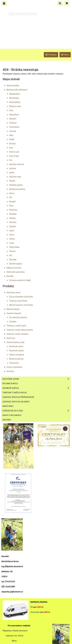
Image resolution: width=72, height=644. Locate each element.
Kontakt (10, 276)
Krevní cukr (14, 152)
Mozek (12, 181)
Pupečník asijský (16, 350)
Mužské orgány (16, 185)
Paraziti (12, 201)
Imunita (13, 131)
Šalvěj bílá (14, 363)
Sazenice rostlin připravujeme (20, 330)
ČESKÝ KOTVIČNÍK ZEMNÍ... (23, 14)
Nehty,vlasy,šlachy (17, 189)
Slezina (12, 218)
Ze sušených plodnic (18, 317)
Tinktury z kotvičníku (18, 301)
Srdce (12, 235)
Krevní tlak (14, 156)
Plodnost (13, 210)
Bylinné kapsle (13, 309)
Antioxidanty (15, 102)
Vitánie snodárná (17, 355)
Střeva (12, 239)
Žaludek (13, 259)
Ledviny (13, 168)
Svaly (12, 243)
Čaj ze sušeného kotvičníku (21, 297)
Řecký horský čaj (16, 359)
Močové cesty (15, 177)
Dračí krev (11, 338)
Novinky (10, 371)
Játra (11, 135)
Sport (12, 230)
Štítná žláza (14, 247)
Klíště (12, 139)
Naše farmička (13, 85)
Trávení (12, 251)
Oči (11, 197)
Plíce (11, 206)
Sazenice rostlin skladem (18, 334)
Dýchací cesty (15, 106)
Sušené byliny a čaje (15, 342)
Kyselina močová (17, 164)
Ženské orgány (16, 264)
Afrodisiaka (14, 98)
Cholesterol (14, 127)
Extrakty (13, 321)
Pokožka (13, 214)
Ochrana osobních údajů (20, 280)
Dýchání (13, 119)
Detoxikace (14, 114)
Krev (11, 148)
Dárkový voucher (14, 268)
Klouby (12, 143)
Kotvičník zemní (14, 292)
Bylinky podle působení (17, 90)
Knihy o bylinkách (14, 367)
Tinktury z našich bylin (16, 326)
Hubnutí (13, 123)
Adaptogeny (14, 94)
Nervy (12, 193)
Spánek (12, 226)
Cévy (11, 110)
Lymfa (12, 172)
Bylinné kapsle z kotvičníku (21, 305)
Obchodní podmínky (16, 272)
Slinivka (13, 222)
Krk (11, 160)
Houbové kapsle (14, 313)
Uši (11, 255)
